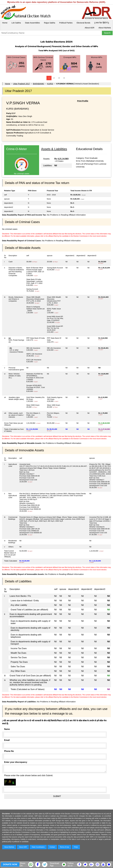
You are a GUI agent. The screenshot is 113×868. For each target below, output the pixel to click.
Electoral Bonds (83, 23)
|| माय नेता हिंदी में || (102, 23)
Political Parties (66, 23)
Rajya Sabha (50, 23)
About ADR (90, 28)
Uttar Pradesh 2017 (21, 84)
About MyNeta (105, 28)
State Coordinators (38, 847)
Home (5, 23)
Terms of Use (65, 847)
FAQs (76, 847)
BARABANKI (39, 84)
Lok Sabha (16, 23)
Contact (52, 847)
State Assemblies (32, 23)
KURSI (50, 84)
